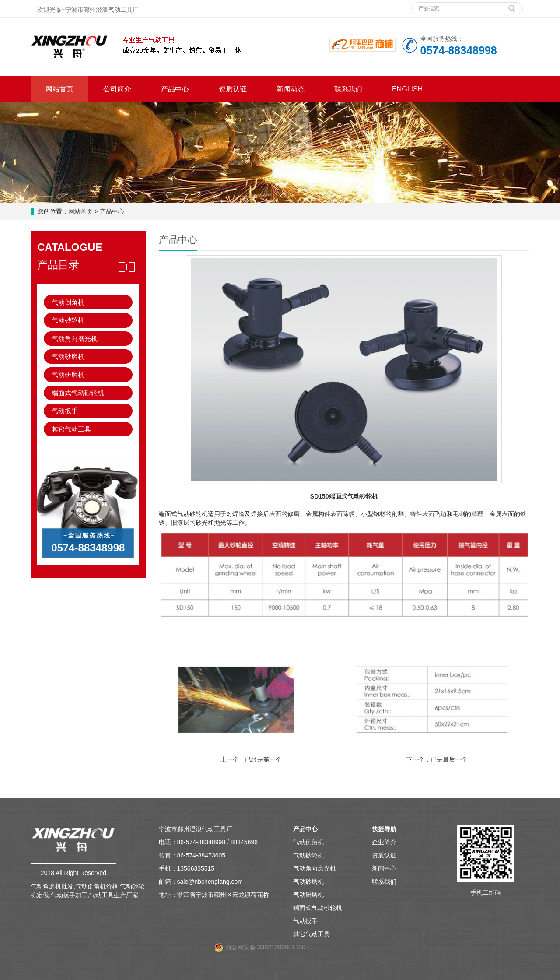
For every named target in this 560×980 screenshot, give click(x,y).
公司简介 (117, 89)
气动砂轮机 (68, 320)
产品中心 (175, 89)
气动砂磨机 (68, 357)
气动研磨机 (68, 374)
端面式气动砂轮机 (78, 393)
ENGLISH (407, 89)
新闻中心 (384, 868)
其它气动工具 (71, 429)
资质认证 (233, 89)
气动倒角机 (68, 302)
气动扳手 (65, 411)
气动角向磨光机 (75, 339)
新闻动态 (290, 89)
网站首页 (59, 89)
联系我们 (348, 89)
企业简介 (384, 842)
